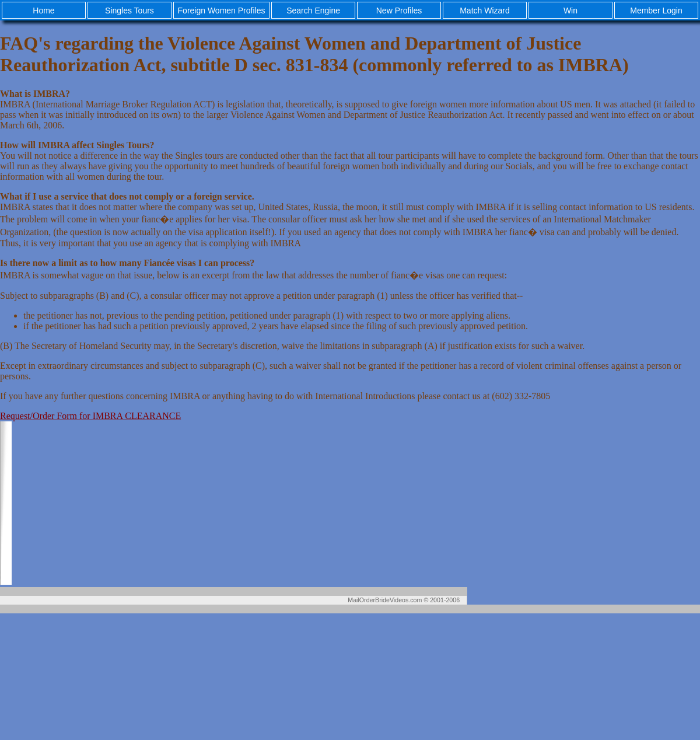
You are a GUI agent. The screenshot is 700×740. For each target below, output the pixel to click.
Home (43, 11)
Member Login (656, 11)
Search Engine (313, 11)
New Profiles (399, 11)
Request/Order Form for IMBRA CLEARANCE (90, 416)
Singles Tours (129, 11)
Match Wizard (485, 11)
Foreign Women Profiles (222, 11)
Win (570, 11)
